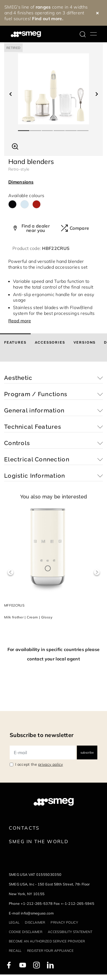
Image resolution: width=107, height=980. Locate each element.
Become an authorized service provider (47, 941)
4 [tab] (60, 128)
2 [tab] (36, 128)
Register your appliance (50, 951)
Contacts (24, 828)
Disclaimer (35, 922)
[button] (15, 146)
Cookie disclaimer (26, 932)
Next (97, 572)
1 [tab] (24, 128)
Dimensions (21, 182)
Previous (10, 572)
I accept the (39, 764)
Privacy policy (64, 922)
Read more (20, 321)
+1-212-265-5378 (37, 903)
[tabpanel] (53, 89)
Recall (15, 951)
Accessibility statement (70, 932)
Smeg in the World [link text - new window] (39, 841)
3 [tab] (48, 128)
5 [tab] (71, 128)
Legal (14, 922)
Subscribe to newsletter (42, 735)
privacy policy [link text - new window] (50, 764)
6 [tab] (83, 128)
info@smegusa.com (37, 913)
